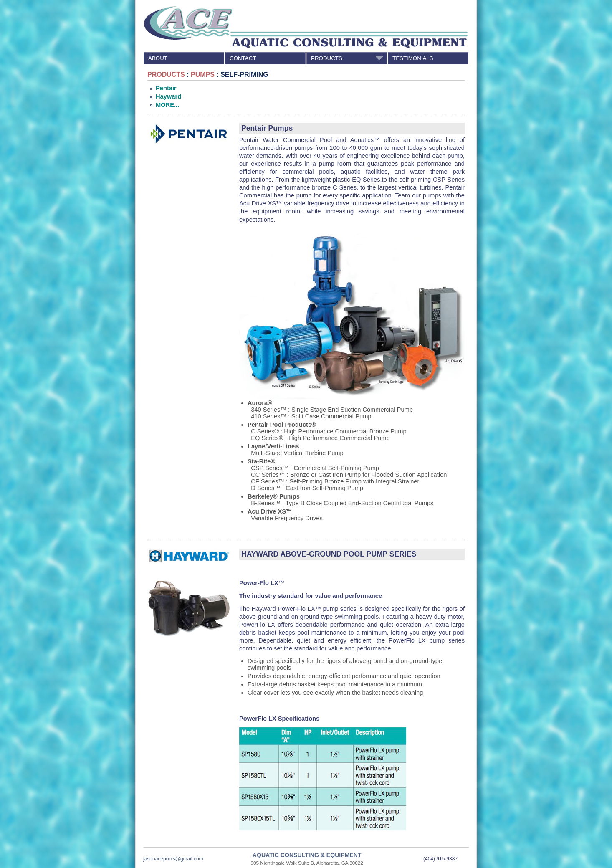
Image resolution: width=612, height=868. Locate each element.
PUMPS (203, 75)
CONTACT (243, 58)
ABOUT (158, 58)
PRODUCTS (348, 58)
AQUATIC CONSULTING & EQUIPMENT (307, 855)
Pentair (166, 88)
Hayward (168, 96)
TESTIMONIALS (413, 58)
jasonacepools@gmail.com (173, 859)
